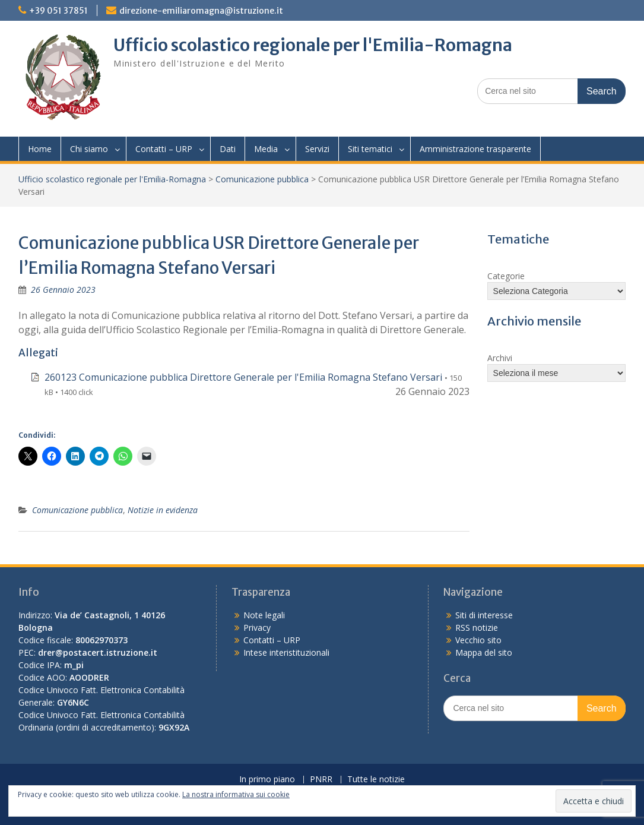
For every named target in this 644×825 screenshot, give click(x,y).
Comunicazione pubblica (262, 179)
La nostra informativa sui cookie (236, 794)
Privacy (257, 628)
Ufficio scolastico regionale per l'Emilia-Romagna (313, 45)
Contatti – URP (164, 149)
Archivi (500, 358)
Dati (228, 149)
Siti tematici (370, 149)
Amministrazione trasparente (475, 149)
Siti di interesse (484, 615)
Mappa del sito (484, 652)
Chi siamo (89, 149)
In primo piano (267, 780)
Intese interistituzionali (286, 652)
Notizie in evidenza (163, 510)
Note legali (264, 615)
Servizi (317, 149)
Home (40, 149)
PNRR (321, 780)
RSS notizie (477, 628)
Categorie (506, 276)
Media (266, 149)
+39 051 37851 (58, 11)
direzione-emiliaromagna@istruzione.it (201, 11)
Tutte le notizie (376, 780)
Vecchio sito (478, 640)
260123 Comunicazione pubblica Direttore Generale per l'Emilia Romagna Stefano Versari (243, 377)
